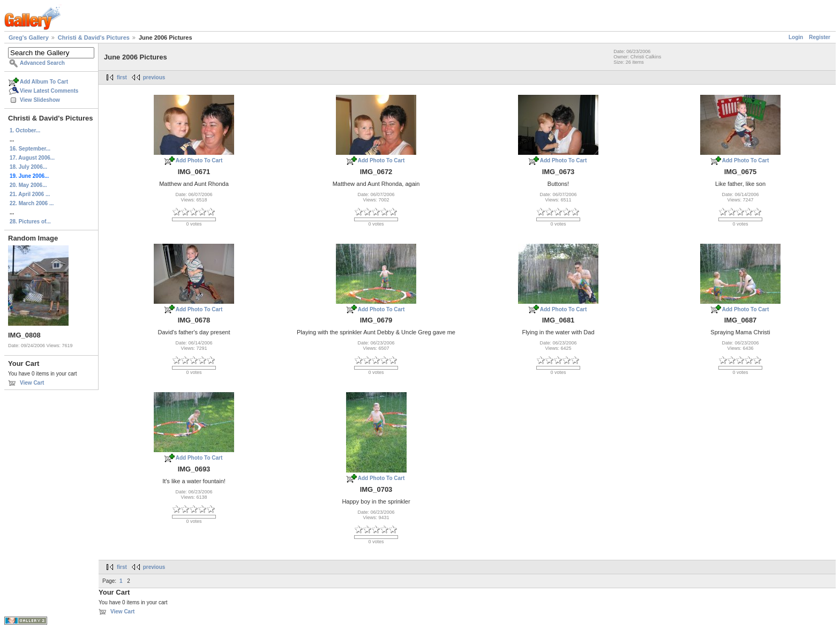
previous (154, 77)
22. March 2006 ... (32, 203)
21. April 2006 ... (30, 194)
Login (796, 37)
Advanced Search (42, 63)
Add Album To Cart (44, 82)
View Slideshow (40, 100)
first (122, 77)
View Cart (32, 383)
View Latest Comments (49, 91)
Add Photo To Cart (199, 160)
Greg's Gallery (29, 37)
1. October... (25, 130)
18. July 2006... (28, 167)
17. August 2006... (32, 158)
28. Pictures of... (30, 222)
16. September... (30, 149)
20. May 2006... (28, 185)
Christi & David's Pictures (94, 37)
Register (820, 37)
